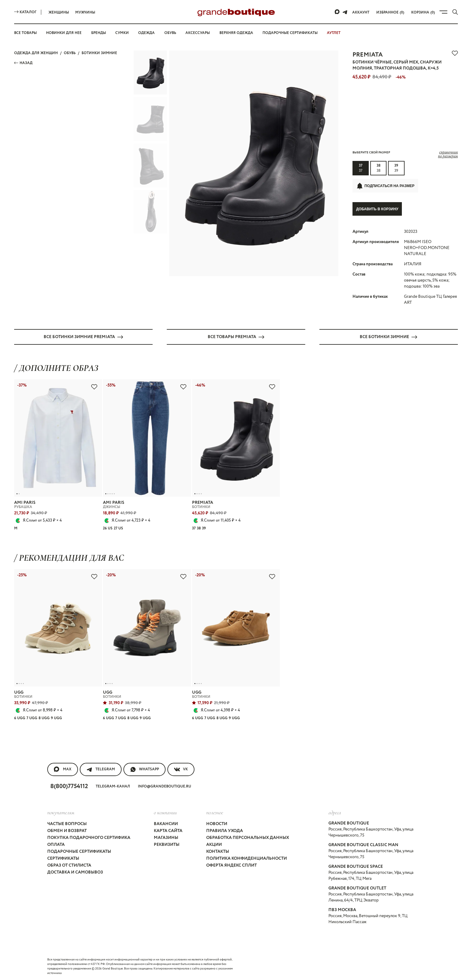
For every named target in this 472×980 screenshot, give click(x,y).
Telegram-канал (113, 786)
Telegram (101, 769)
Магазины (166, 837)
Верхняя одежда (236, 33)
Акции (214, 844)
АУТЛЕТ (334, 33)
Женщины (59, 12)
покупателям (61, 812)
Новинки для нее (64, 33)
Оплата (56, 844)
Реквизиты (167, 844)
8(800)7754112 (69, 786)
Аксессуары (198, 33)
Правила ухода (225, 831)
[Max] (337, 12)
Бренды (99, 33)
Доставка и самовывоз (75, 872)
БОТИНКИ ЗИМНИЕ (99, 53)
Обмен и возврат (67, 831)
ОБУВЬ (70, 53)
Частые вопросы (67, 824)
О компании (165, 812)
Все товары (25, 33)
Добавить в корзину (377, 209)
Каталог (25, 12)
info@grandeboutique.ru (165, 786)
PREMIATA (368, 55)
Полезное (215, 812)
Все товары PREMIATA (236, 337)
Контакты (218, 851)
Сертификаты (63, 858)
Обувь (170, 33)
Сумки (122, 33)
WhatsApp (144, 769)
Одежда (146, 33)
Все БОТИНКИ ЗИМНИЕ (388, 337)
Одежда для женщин (36, 53)
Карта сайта (168, 831)
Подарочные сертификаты (290, 33)
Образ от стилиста (69, 865)
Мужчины (85, 12)
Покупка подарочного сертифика (89, 837)
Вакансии (166, 824)
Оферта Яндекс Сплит (231, 865)
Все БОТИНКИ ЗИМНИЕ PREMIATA (83, 337)
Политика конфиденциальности (247, 858)
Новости (217, 824)
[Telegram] (345, 12)
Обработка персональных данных (248, 837)
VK (181, 769)
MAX (63, 769)
